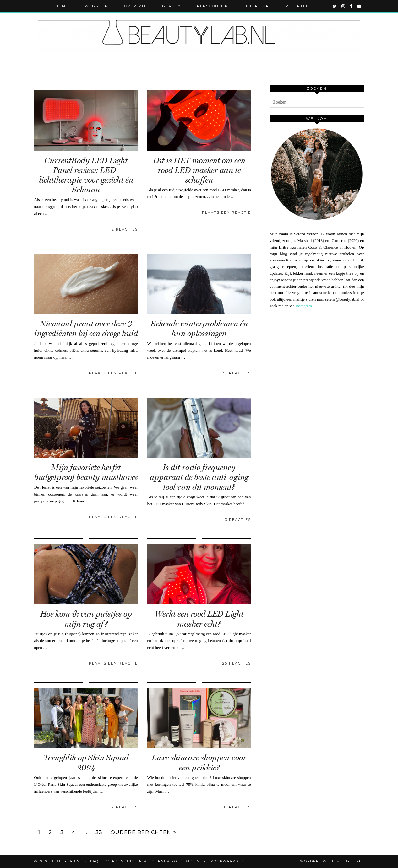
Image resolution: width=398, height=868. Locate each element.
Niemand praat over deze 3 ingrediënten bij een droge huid (86, 329)
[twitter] (335, 6)
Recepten (297, 6)
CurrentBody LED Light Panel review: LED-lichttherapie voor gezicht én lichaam (86, 175)
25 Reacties (237, 663)
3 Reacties (238, 520)
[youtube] (360, 6)
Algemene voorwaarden (215, 861)
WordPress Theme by (332, 861)
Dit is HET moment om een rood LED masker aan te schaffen (199, 170)
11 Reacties (237, 807)
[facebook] (351, 6)
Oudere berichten (143, 833)
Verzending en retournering (142, 861)
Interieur (257, 6)
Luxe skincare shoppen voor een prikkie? (199, 763)
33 (99, 833)
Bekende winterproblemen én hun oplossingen (199, 329)
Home (62, 6)
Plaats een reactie (226, 212)
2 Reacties (125, 229)
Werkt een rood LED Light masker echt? (199, 619)
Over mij (135, 6)
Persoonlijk (213, 6)
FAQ (94, 861)
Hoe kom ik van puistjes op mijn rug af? (86, 619)
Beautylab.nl (66, 861)
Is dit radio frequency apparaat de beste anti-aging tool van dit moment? (199, 477)
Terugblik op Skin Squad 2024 (86, 763)
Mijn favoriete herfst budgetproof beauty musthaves (86, 472)
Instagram (304, 306)
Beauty (171, 6)
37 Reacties (237, 373)
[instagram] (343, 6)
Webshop (96, 6)
